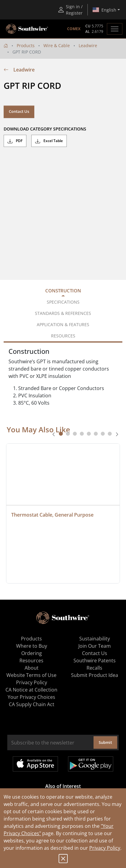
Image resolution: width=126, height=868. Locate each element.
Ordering (32, 653)
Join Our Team (95, 646)
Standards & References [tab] (63, 313)
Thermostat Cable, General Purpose (52, 515)
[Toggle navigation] (115, 29)
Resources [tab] (63, 336)
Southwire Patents (95, 661)
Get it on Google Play (91, 764)
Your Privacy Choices (31, 697)
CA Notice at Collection (31, 690)
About (32, 668)
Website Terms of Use (31, 675)
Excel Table (49, 141)
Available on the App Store (35, 764)
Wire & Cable (57, 45)
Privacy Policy (105, 848)
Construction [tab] (63, 291)
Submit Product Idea (95, 675)
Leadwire (88, 45)
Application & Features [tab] (63, 324)
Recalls (94, 668)
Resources (31, 661)
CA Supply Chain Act (32, 704)
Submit (105, 742)
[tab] (61, 434)
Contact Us (19, 111)
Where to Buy (32, 646)
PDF (15, 141)
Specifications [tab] (63, 302)
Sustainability (95, 639)
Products (26, 45)
